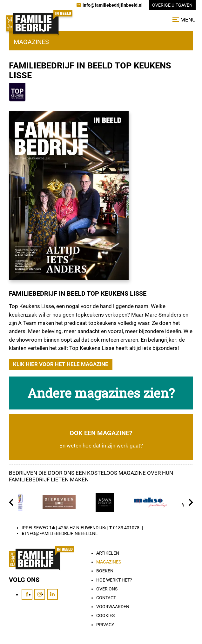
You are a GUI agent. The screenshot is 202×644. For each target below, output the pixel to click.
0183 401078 (126, 528)
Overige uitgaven (172, 5)
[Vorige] (11, 502)
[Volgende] (191, 502)
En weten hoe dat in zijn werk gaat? (101, 446)
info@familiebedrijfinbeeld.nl (61, 533)
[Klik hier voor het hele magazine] (61, 364)
